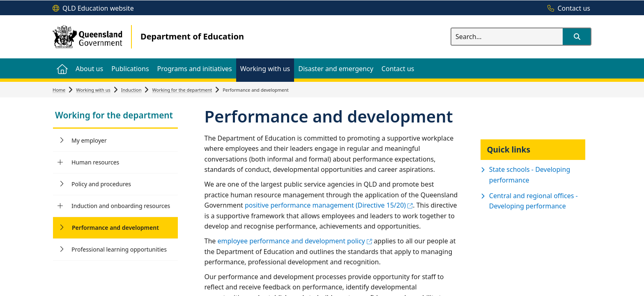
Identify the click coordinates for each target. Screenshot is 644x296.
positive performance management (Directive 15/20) (329, 205)
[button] (577, 37)
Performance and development (115, 228)
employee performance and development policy (294, 241)
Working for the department (182, 90)
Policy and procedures (101, 184)
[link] (115, 116)
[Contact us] (567, 9)
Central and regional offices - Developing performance (534, 201)
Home (59, 90)
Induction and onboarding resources (121, 206)
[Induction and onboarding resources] (60, 206)
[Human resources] (60, 162)
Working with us (93, 90)
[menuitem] (62, 68)
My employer (89, 140)
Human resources (95, 162)
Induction (131, 90)
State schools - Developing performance (530, 175)
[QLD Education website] (93, 9)
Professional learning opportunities (119, 249)
